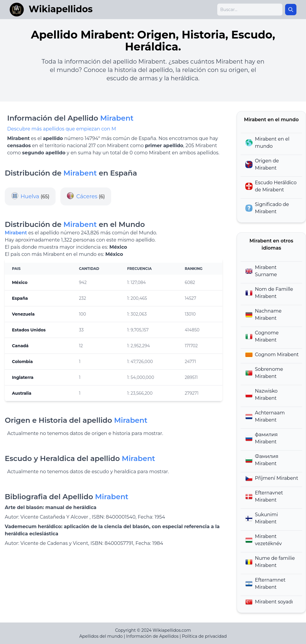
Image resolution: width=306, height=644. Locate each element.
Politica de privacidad (204, 636)
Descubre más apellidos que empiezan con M (62, 129)
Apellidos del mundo (101, 636)
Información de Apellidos (152, 636)
